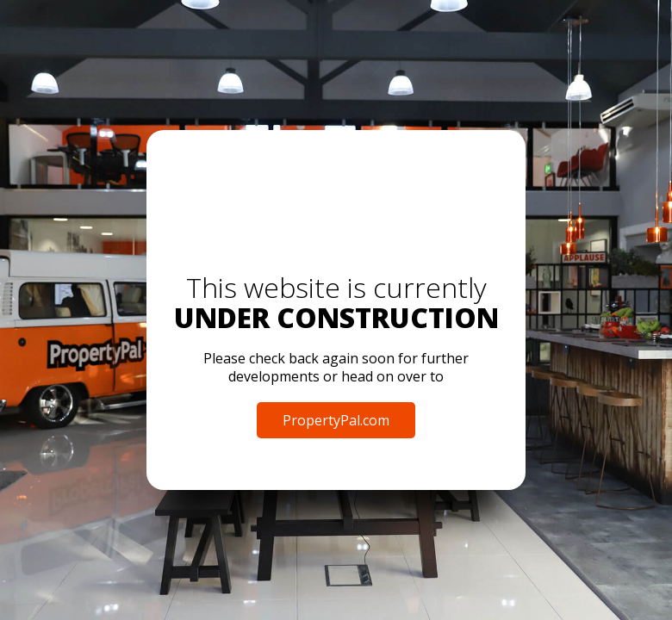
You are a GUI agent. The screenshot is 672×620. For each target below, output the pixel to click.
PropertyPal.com (336, 420)
